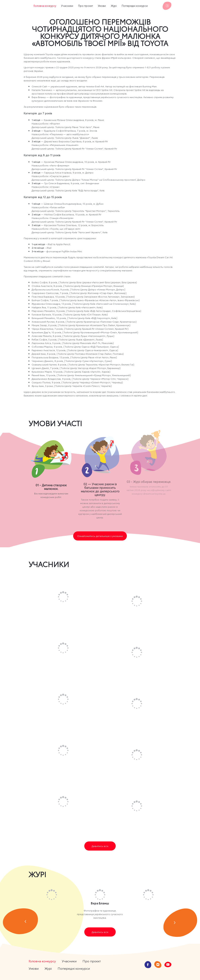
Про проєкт (85, 6)
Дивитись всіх (100, 846)
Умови (102, 6)
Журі (114, 6)
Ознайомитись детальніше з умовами (100, 536)
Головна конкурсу (45, 6)
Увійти (167, 6)
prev (20, 921)
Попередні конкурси (135, 6)
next (180, 923)
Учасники (67, 6)
